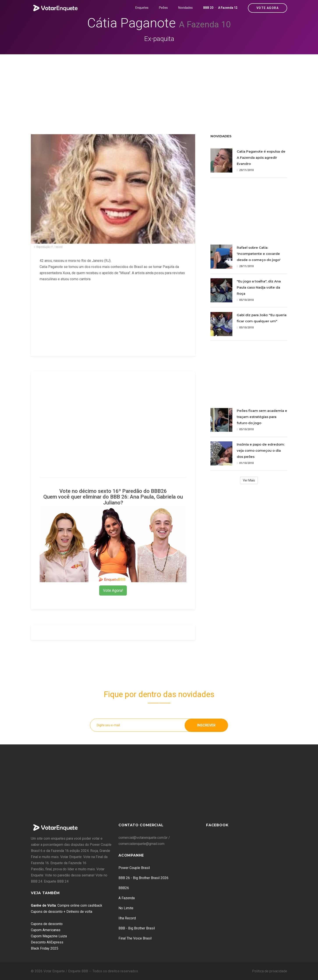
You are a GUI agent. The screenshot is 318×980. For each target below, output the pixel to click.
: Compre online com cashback (67, 905)
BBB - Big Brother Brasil (137, 928)
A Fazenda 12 (228, 8)
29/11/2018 (245, 170)
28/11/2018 (245, 266)
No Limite (126, 908)
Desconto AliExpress (47, 942)
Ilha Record (127, 918)
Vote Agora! (113, 590)
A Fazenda (127, 898)
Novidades (185, 8)
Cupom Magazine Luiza (49, 936)
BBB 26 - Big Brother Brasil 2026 (143, 878)
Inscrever (206, 725)
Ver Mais (249, 480)
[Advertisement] (159, 87)
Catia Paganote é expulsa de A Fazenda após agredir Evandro (261, 158)
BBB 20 (208, 8)
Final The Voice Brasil (135, 938)
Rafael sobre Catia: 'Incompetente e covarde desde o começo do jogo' (259, 254)
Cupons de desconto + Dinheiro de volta (62, 912)
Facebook (217, 825)
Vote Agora (268, 8)
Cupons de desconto (47, 924)
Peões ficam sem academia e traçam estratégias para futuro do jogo (262, 417)
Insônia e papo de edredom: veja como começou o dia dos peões (261, 450)
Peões (163, 8)
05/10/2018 (245, 300)
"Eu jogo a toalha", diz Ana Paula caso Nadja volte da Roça (259, 287)
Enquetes (142, 8)
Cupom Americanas (46, 930)
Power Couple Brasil (134, 868)
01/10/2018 (245, 463)
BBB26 (124, 888)
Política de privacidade (270, 971)
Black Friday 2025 (45, 948)
